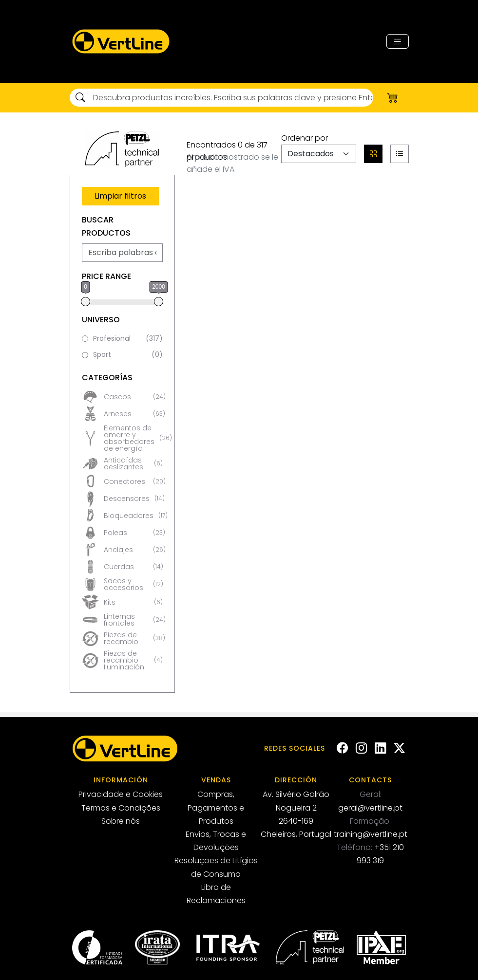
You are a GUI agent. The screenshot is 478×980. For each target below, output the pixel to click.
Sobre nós (121, 821)
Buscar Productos (106, 226)
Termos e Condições (121, 808)
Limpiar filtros (120, 196)
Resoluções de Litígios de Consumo (216, 867)
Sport (128, 355)
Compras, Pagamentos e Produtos (216, 807)
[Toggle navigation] (398, 42)
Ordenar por (305, 138)
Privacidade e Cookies (121, 794)
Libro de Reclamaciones (216, 894)
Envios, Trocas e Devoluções (216, 841)
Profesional (128, 339)
